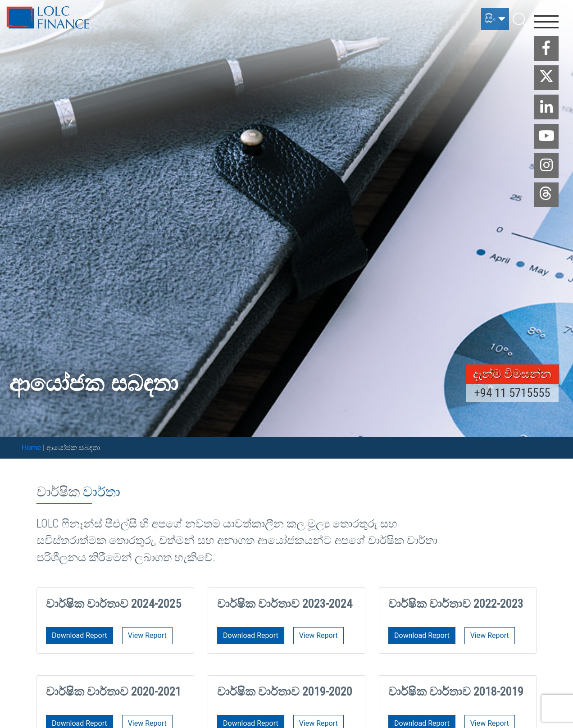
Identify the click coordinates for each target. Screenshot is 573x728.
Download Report (80, 635)
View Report (147, 635)
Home (31, 448)
